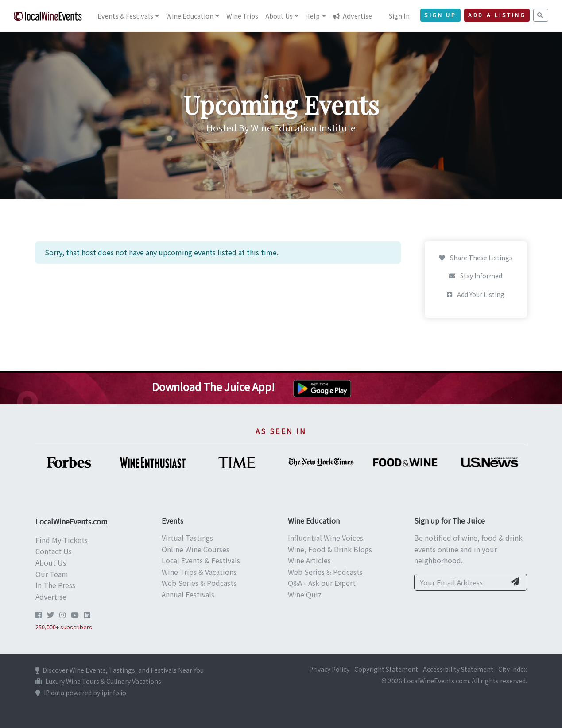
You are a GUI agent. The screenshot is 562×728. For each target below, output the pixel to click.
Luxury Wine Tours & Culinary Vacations (98, 681)
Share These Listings (476, 258)
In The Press (55, 585)
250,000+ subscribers (64, 627)
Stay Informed (476, 276)
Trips (242, 16)
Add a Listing (497, 15)
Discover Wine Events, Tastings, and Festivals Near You (120, 670)
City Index (513, 669)
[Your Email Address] (460, 582)
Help (312, 16)
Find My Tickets (62, 540)
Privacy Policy (329, 669)
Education (190, 16)
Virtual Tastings (187, 538)
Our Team (52, 574)
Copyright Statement (386, 669)
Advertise (352, 16)
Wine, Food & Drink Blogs (330, 549)
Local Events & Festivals (201, 560)
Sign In (399, 16)
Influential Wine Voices (326, 538)
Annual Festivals (188, 594)
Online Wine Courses (196, 549)
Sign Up (440, 15)
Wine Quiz (305, 594)
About (279, 16)
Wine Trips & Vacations (199, 572)
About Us (51, 562)
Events (125, 16)
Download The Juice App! (213, 387)
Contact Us (54, 551)
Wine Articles (309, 560)
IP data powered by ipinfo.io (81, 693)
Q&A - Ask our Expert (322, 583)
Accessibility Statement (458, 669)
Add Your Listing (476, 294)
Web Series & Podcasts (199, 583)
